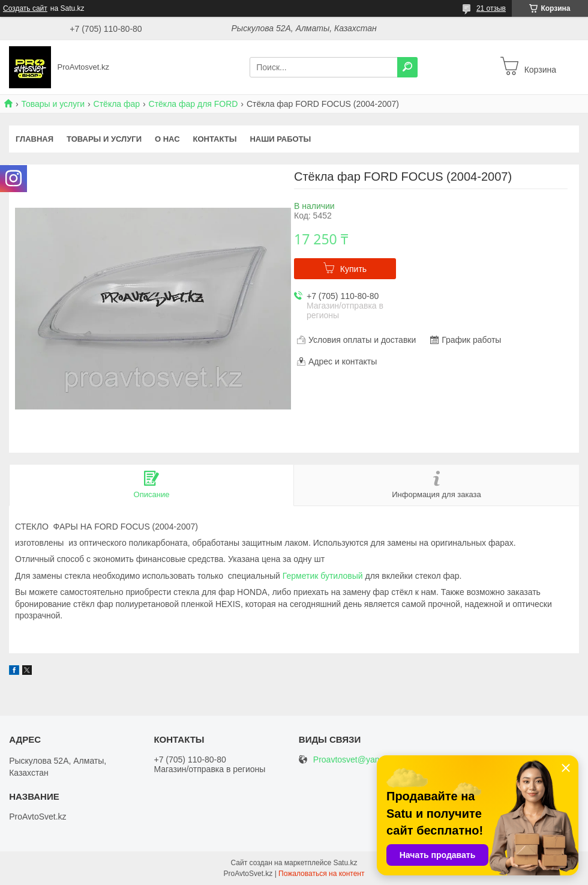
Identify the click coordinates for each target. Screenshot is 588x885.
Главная (34, 139)
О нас (167, 139)
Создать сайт (25, 8)
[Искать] (407, 67)
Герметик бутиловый (323, 576)
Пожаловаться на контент (321, 874)
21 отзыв (491, 8)
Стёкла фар (117, 104)
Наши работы (280, 139)
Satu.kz (345, 863)
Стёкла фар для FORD (193, 104)
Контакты (215, 139)
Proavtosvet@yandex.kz (358, 760)
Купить (353, 269)
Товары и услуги (53, 104)
